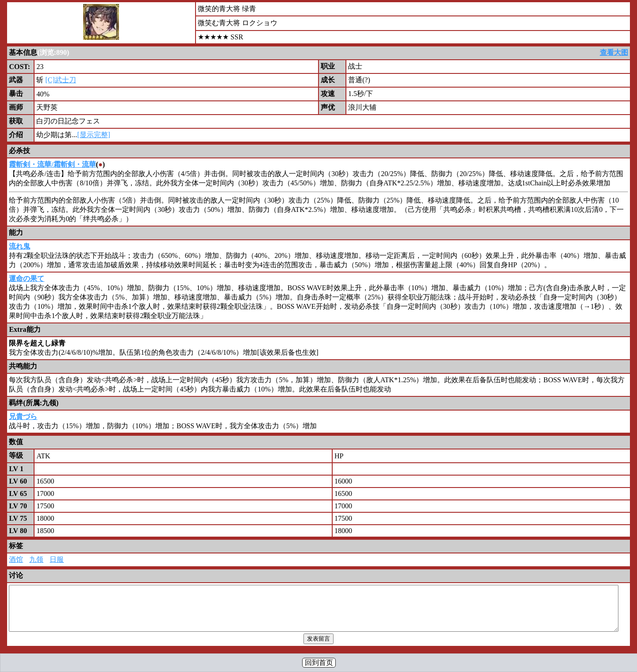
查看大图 (614, 52)
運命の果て (27, 278)
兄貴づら (23, 417)
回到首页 (319, 662)
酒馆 (16, 559)
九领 (36, 559)
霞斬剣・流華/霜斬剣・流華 (52, 164)
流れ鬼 (19, 246)
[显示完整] (94, 135)
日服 (57, 559)
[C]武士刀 (60, 80)
